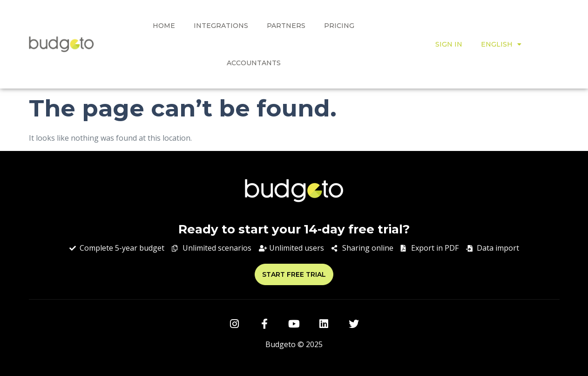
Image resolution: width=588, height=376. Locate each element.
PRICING (339, 26)
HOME (164, 26)
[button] (294, 274)
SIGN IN (449, 44)
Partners (286, 26)
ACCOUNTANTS (254, 63)
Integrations (221, 26)
